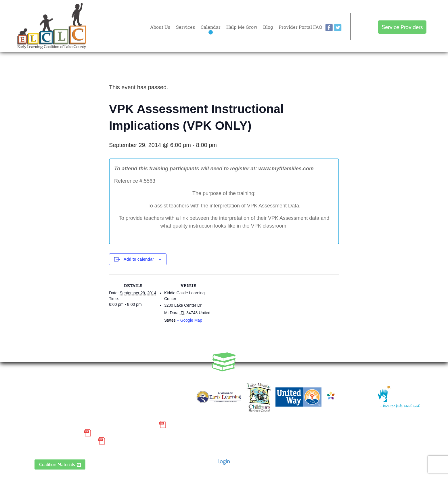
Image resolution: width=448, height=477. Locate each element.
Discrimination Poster (65, 441)
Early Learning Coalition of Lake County (52, 26)
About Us (160, 27)
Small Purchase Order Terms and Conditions (95, 425)
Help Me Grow (242, 27)
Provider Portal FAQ (300, 27)
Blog (268, 27)
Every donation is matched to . (412, 69)
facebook (329, 28)
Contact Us (178, 394)
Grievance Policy (58, 433)
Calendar (211, 27)
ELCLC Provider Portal (65, 449)
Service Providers (402, 27)
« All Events (122, 68)
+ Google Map (189, 320)
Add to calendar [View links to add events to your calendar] (139, 259)
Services (185, 27)
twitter (338, 28)
